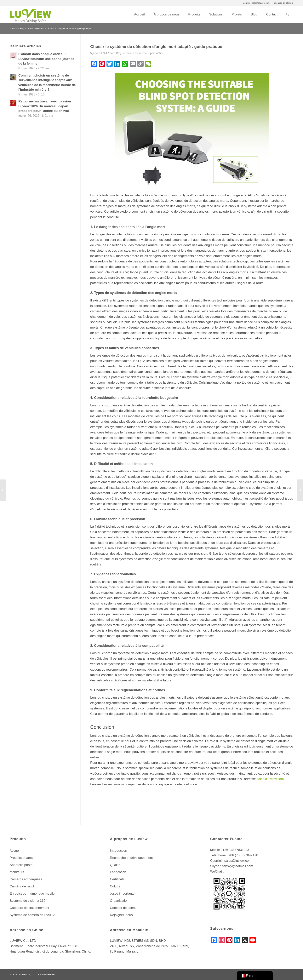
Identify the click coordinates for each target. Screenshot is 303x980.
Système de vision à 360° (28, 901)
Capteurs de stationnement (29, 908)
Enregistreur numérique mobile (32, 894)
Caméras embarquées (26, 879)
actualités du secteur (135, 53)
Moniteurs (17, 872)
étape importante (122, 894)
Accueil (15, 851)
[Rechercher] (288, 14)
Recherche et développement (131, 858)
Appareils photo (21, 865)
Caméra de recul (22, 886)
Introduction (119, 851)
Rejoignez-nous (121, 915)
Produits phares (21, 858)
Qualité (115, 865)
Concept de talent (123, 908)
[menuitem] (256, 3)
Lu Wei (159, 53)
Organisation (119, 901)
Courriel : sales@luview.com (256, 3)
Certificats (117, 879)
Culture (115, 886)
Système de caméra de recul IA (33, 915)
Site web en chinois (283, 3)
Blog (119, 53)
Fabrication (118, 872)
